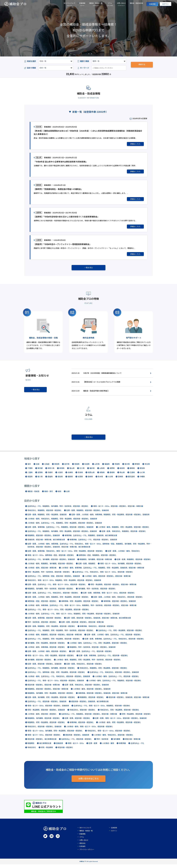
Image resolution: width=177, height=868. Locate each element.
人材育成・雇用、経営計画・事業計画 (42, 571)
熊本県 (100, 480)
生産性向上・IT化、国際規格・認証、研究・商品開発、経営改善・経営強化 (56, 675)
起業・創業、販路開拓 (87, 567)
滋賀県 (40, 476)
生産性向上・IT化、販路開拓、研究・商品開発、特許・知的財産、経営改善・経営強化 (60, 634)
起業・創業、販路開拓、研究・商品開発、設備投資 (47, 518)
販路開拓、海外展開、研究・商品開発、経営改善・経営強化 (50, 696)
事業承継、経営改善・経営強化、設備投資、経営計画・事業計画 (103, 696)
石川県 (82, 471)
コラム (82, 841)
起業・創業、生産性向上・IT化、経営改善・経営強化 (92, 655)
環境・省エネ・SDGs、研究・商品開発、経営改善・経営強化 (51, 659)
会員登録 (148, 5)
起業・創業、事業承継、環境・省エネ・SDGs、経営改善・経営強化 (109, 596)
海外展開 (117, 742)
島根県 (112, 476)
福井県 (92, 471)
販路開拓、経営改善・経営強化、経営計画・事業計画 (48, 692)
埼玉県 (147, 467)
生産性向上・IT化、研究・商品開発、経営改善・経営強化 (120, 634)
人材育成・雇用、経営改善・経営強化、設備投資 (92, 692)
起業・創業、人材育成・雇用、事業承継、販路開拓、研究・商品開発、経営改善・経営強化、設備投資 (110, 518)
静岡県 (132, 471)
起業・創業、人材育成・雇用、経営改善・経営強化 (47, 655)
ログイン (164, 5)
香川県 (40, 480)
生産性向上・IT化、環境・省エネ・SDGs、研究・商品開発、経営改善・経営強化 (58, 613)
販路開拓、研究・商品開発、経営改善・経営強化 (46, 726)
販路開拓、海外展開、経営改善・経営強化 (44, 721)
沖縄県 (142, 480)
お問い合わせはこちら (88, 782)
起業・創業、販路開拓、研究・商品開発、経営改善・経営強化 (51, 629)
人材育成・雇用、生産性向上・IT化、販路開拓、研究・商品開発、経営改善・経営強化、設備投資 (65, 526)
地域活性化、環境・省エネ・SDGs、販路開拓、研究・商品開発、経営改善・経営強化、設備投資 (64, 583)
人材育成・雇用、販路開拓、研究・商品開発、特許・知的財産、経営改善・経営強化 (88, 663)
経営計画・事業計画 (133, 742)
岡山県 (122, 476)
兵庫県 (70, 476)
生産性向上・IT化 (137, 746)
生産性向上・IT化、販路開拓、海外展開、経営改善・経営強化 (51, 671)
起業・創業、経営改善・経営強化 (77, 721)
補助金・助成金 (33, 495)
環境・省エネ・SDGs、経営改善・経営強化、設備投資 (48, 709)
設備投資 (59, 746)
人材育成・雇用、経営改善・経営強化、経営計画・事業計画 (108, 579)
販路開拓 (31, 746)
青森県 (57, 467)
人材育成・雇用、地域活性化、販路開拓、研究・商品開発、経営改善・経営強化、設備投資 (62, 522)
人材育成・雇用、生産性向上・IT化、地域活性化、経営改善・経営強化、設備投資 (59, 680)
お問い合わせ (84, 844)
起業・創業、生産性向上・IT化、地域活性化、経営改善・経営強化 (53, 596)
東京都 (40, 471)
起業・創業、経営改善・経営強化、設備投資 (44, 667)
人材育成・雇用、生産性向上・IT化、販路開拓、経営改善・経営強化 (115, 684)
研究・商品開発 (47, 751)
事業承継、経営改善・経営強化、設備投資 (120, 604)
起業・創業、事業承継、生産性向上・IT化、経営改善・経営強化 (103, 659)
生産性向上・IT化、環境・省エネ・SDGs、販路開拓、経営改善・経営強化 (102, 709)
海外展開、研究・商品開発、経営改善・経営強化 (46, 646)
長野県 (112, 471)
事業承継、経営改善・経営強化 (82, 726)
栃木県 (127, 467)
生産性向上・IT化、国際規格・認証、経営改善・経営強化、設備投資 (54, 579)
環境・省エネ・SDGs (76, 746)
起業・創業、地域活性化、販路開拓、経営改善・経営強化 (124, 534)
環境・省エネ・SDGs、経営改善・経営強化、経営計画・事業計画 (118, 509)
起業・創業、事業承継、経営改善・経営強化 (44, 621)
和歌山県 (91, 476)
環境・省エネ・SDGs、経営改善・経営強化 (44, 738)
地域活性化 (32, 751)
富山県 (72, 471)
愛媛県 (50, 480)
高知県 (60, 480)
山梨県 (102, 471)
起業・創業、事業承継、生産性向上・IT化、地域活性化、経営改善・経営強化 (114, 642)
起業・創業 (93, 746)
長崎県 (90, 480)
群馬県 (137, 467)
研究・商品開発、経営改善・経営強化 (136, 717)
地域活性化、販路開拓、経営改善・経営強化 (44, 514)
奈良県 (80, 476)
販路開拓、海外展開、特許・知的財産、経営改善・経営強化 (50, 592)
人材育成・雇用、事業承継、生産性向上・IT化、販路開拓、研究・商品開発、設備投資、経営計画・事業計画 (103, 571)
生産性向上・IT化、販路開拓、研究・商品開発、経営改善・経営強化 (54, 642)
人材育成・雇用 (108, 746)
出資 (68, 495)
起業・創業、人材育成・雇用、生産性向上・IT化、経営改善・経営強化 (114, 638)
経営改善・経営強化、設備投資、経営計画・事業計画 (129, 700)
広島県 (132, 476)
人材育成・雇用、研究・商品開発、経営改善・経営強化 (120, 726)
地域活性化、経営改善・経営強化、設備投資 (44, 730)
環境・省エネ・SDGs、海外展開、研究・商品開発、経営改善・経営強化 (55, 734)
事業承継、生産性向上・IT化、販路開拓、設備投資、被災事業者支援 (91, 539)
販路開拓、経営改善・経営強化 (92, 700)
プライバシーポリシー (87, 853)
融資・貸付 (49, 495)
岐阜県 (122, 471)
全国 (38, 467)
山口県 (142, 476)
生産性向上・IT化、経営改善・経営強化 (76, 742)
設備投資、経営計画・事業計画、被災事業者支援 (46, 543)
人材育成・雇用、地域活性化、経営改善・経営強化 (114, 738)
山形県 (97, 467)
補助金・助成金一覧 (86, 834)
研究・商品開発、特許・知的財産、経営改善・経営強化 (49, 575)
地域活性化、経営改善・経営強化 (82, 713)
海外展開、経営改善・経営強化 (39, 663)
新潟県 (62, 471)
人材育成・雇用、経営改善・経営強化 (42, 717)
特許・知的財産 (102, 742)
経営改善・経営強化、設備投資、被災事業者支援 (90, 705)
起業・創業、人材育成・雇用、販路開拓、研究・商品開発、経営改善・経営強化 (58, 600)
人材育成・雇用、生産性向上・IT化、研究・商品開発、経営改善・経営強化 (98, 646)
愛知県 (142, 471)
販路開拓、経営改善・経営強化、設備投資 (44, 539)
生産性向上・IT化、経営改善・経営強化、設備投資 (47, 705)
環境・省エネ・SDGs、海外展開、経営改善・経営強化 (121, 567)
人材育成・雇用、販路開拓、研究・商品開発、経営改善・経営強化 (124, 530)
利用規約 (82, 850)
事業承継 (122, 746)
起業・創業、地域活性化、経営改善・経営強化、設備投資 (87, 688)
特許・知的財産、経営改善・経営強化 (42, 625)
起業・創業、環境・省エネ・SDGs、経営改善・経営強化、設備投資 (121, 721)
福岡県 (70, 480)
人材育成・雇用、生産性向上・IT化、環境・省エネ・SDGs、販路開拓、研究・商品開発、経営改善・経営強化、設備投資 (73, 617)
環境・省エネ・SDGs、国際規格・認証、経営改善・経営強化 (51, 558)
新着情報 (82, 838)
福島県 (107, 467)
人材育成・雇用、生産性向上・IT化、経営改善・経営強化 (117, 680)
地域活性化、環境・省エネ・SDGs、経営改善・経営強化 (109, 734)
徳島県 (30, 480)
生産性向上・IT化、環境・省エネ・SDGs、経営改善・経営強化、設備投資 (56, 684)
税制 (59, 495)
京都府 (50, 476)
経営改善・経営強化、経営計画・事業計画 (44, 688)
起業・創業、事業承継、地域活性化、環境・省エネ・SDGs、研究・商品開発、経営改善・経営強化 (65, 554)
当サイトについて (85, 831)
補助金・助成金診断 (130, 4)
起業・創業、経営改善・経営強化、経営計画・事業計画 (82, 625)
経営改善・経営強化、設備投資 (77, 738)
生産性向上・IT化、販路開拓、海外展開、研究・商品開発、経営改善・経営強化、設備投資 (62, 534)
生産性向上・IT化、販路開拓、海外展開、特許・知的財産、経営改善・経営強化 (58, 509)
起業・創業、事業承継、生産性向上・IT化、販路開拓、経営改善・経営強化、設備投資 (60, 530)
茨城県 (117, 467)
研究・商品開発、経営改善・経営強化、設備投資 (46, 713)
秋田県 (87, 467)
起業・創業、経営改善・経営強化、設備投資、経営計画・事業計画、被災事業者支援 (99, 621)
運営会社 (82, 847)
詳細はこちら (135, 144)
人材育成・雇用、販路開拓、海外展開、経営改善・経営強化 (50, 567)
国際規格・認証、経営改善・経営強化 (42, 604)
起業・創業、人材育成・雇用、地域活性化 (124, 554)
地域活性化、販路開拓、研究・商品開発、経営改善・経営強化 (103, 671)
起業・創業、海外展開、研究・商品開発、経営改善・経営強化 (51, 700)
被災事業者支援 (45, 746)
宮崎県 (121, 480)
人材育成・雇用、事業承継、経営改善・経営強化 (46, 650)
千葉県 (30, 471)
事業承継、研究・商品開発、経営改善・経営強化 (80, 604)
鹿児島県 (131, 480)
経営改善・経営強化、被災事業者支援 (42, 742)
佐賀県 (80, 480)
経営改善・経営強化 (65, 751)
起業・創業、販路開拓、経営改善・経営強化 (134, 563)
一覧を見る (89, 268)
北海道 (47, 467)
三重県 (30, 476)
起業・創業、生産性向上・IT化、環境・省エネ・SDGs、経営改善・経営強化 (57, 588)
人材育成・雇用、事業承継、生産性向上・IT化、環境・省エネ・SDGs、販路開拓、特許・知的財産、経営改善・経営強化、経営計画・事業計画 (82, 609)
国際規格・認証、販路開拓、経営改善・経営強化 (98, 558)
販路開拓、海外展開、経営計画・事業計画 (96, 563)
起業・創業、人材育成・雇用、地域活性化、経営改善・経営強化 (118, 600)
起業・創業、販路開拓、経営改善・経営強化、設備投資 (88, 514)
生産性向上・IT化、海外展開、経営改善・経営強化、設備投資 (51, 563)
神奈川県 (51, 471)
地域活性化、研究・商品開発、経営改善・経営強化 (120, 713)
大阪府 (60, 476)
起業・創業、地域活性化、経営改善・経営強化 (84, 667)
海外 (29, 467)
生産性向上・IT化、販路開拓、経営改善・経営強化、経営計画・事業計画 (89, 717)
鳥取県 (102, 476)
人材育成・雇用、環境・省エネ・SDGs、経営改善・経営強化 (90, 730)
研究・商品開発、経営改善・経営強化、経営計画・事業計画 (113, 588)
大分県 (110, 480)
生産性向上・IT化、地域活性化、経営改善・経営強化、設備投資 (114, 675)
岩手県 (67, 467)
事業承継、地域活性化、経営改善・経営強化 (97, 629)
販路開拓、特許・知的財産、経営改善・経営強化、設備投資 (93, 650)
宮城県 (77, 467)
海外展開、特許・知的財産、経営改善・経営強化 (97, 592)
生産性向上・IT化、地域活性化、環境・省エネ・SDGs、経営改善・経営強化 (104, 575)
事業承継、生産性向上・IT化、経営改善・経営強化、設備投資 (93, 543)
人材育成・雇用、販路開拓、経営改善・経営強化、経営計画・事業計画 (55, 638)
